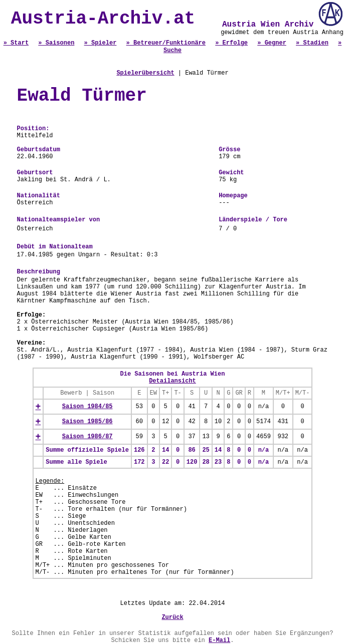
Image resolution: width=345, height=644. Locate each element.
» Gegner (272, 43)
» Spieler (101, 43)
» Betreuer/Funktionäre (166, 43)
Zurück (172, 617)
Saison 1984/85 (88, 407)
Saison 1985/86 (88, 422)
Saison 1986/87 (88, 437)
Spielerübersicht (145, 73)
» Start (16, 43)
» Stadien (312, 43)
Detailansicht (172, 381)
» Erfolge (231, 43)
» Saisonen (56, 43)
